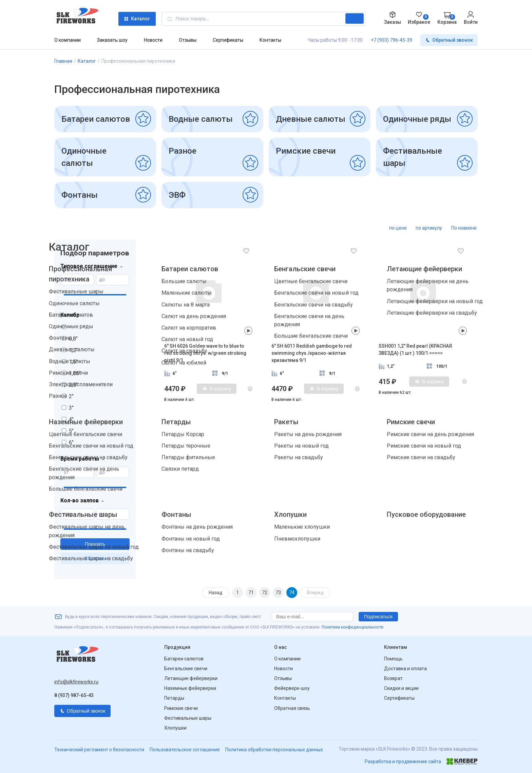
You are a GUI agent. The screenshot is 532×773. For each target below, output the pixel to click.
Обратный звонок (449, 40)
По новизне (464, 228)
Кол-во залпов (80, 500)
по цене (398, 228)
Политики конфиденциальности (353, 627)
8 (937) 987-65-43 (74, 695)
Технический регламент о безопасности (99, 750)
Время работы (80, 459)
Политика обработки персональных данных (274, 750)
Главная (63, 61)
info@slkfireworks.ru (76, 682)
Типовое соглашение (89, 266)
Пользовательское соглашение (185, 750)
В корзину (217, 389)
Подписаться (378, 617)
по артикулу (429, 228)
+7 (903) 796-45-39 (392, 40)
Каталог (137, 19)
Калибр (70, 315)
